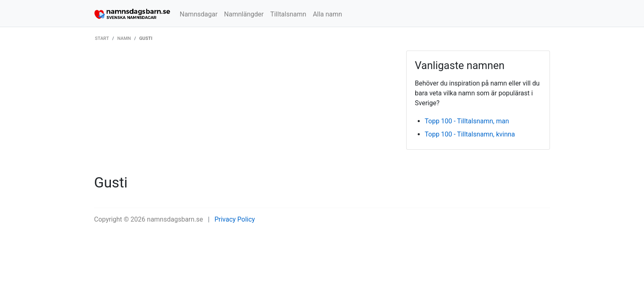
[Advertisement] (244, 112)
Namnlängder (244, 14)
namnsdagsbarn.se (175, 219)
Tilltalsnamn (288, 14)
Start (102, 38)
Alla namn (328, 14)
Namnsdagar (199, 14)
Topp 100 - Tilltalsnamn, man (467, 121)
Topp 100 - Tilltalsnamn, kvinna (470, 134)
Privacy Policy (235, 219)
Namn (124, 38)
